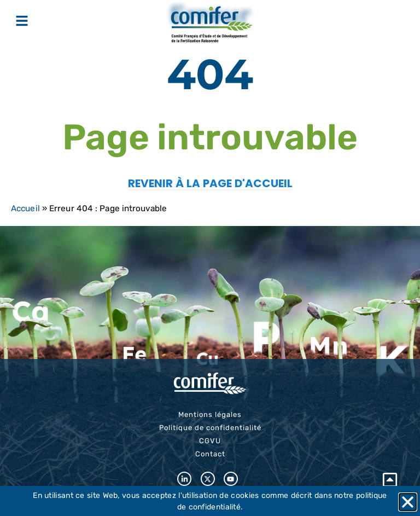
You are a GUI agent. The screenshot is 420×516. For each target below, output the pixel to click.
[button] (408, 502)
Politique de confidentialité (210, 428)
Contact (210, 454)
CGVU (210, 441)
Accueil (25, 208)
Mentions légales (210, 414)
